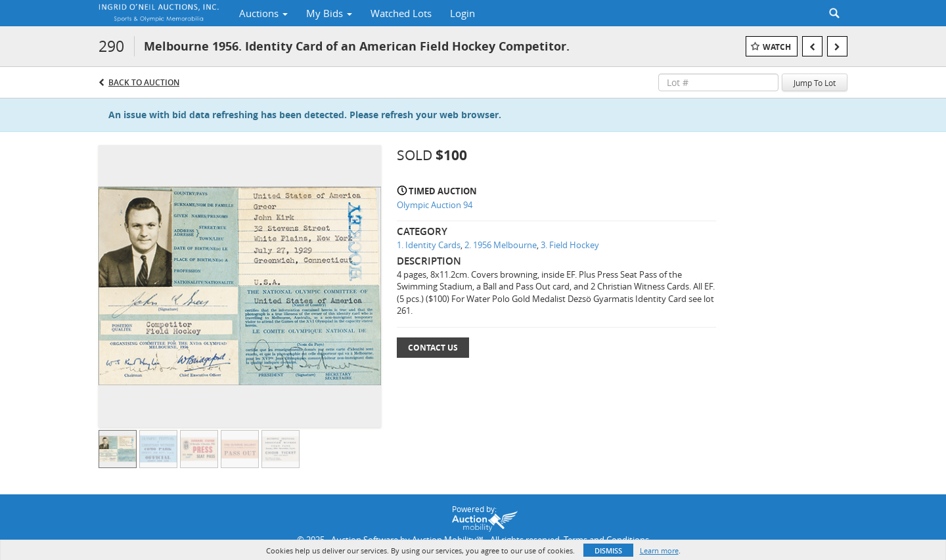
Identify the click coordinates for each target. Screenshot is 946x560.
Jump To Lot (815, 83)
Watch (777, 47)
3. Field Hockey (570, 245)
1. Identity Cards (429, 245)
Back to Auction (144, 82)
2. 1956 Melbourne (501, 245)
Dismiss (608, 550)
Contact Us (433, 348)
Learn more (659, 550)
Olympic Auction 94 (435, 205)
